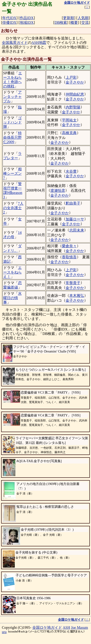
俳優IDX (9, 23)
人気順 (83, 18)
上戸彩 (71, 77)
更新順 (69, 18)
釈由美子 (73, 203)
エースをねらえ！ (12, 272)
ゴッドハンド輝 (12, 122)
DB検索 (61, 23)
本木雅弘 (77, 296)
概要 (74, 23)
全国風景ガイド (15, 43)
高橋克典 (69, 133)
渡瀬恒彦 (58, 191)
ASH (67, 627)
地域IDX (27, 23)
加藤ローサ (75, 219)
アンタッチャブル (12, 97)
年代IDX (9, 18)
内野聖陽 (73, 107)
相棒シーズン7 (12, 173)
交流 (85, 23)
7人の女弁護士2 (13, 208)
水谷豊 (71, 171)
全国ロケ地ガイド (47, 627)
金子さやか (75, 82)
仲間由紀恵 (75, 94)
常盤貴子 (73, 283)
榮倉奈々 (69, 246)
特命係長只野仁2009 (12, 137)
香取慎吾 (69, 257)
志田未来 (77, 230)
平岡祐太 (69, 120)
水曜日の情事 (12, 298)
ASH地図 (39, 43)
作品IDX (27, 18)
